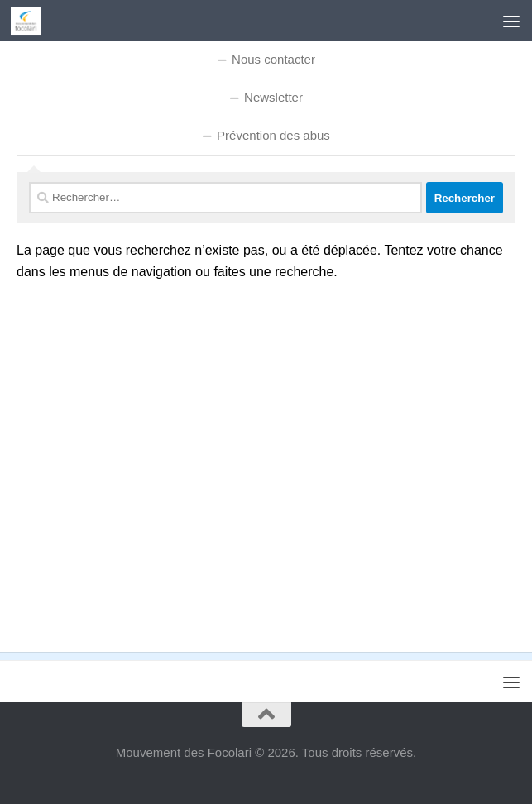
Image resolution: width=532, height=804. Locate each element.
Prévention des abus (273, 135)
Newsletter (273, 97)
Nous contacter (273, 59)
